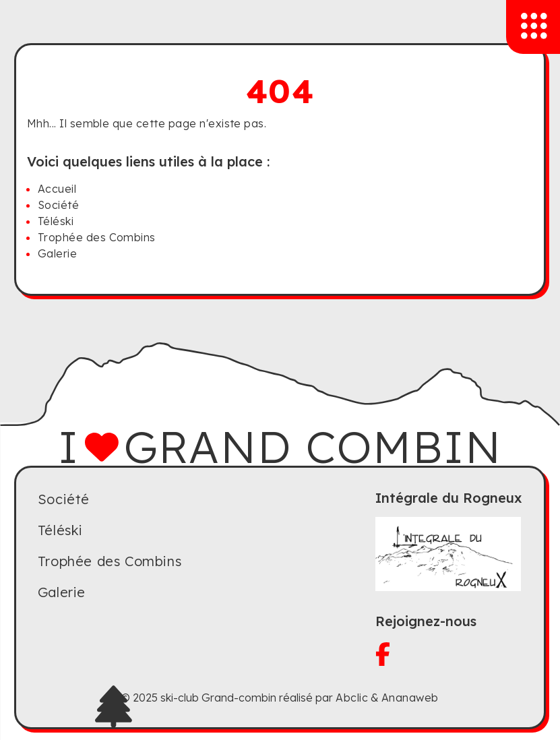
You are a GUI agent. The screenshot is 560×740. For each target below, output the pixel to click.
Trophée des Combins (97, 237)
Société (58, 205)
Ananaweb (410, 698)
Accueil (57, 189)
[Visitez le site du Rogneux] (449, 554)
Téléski (56, 221)
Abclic (352, 698)
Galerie (57, 253)
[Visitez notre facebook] (449, 654)
